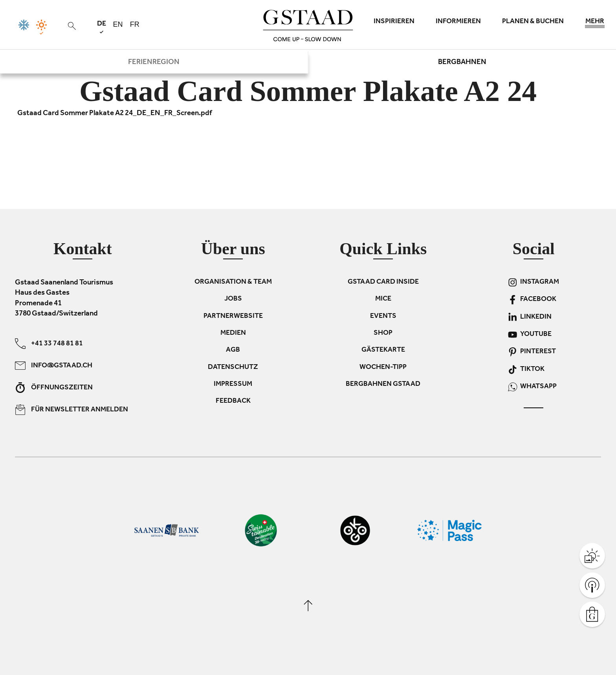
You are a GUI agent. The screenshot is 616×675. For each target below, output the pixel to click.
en (118, 24)
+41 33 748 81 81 (49, 343)
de (102, 27)
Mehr (595, 24)
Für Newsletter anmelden (71, 409)
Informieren (458, 22)
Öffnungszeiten (54, 387)
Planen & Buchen (533, 22)
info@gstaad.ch (54, 365)
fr (135, 24)
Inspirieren (394, 22)
